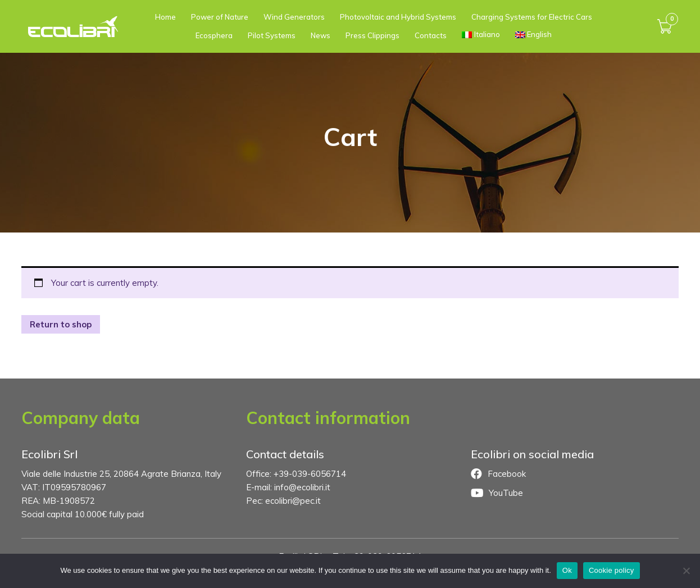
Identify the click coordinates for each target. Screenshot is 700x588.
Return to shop (61, 324)
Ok (567, 570)
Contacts (431, 35)
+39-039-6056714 (310, 474)
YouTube (497, 493)
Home (165, 17)
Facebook (498, 474)
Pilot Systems (272, 35)
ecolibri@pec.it (293, 501)
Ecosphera (214, 35)
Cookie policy (612, 570)
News (321, 35)
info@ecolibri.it (302, 487)
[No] (686, 571)
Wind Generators (294, 17)
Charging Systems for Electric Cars (532, 17)
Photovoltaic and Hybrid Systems (398, 17)
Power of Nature (220, 17)
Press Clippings (372, 35)
